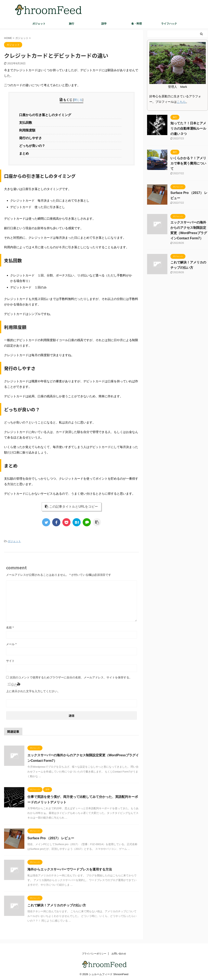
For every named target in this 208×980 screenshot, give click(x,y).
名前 (10, 628)
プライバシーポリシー (94, 954)
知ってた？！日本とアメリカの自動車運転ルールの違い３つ (188, 128)
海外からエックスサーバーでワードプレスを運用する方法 (70, 869)
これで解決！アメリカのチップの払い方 (57, 905)
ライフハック (169, 24)
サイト (10, 661)
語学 (104, 24)
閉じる (78, 100)
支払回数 (27, 123)
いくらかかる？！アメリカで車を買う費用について (188, 163)
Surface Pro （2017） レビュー (51, 838)
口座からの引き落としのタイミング (46, 115)
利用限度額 (28, 130)
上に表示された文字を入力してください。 (33, 691)
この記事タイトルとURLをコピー (71, 507)
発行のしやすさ (32, 138)
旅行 (71, 24)
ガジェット (39, 24)
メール (11, 644)
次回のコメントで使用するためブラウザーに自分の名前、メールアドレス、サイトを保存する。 (71, 677)
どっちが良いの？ (33, 146)
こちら (181, 102)
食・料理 (136, 24)
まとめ (25, 153)
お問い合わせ (119, 954)
